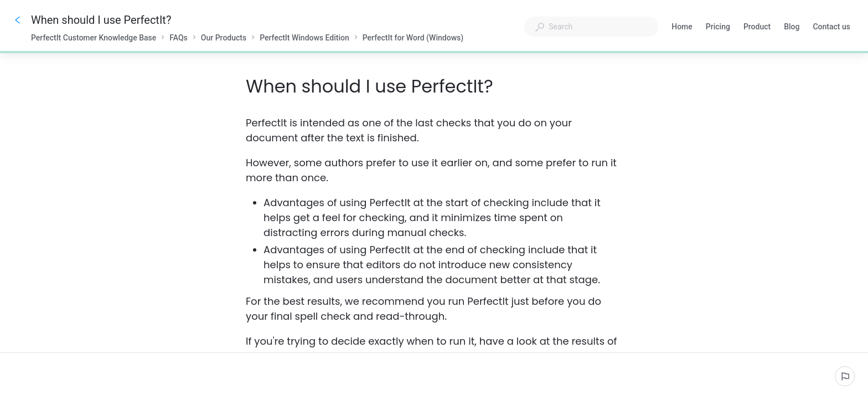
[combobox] (591, 27)
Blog (792, 28)
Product (757, 28)
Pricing (718, 28)
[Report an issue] (845, 376)
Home (682, 28)
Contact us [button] (831, 27)
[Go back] (18, 20)
